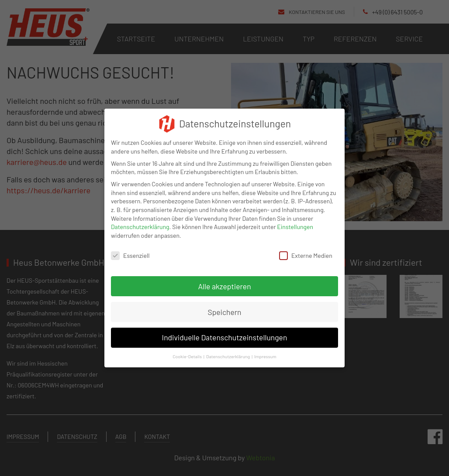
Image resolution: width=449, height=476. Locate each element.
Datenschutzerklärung (140, 221)
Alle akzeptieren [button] (224, 280)
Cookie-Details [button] (187, 350)
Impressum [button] (265, 350)
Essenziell (130, 249)
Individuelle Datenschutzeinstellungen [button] (225, 331)
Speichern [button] (224, 305)
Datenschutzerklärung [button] (228, 350)
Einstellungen (295, 221)
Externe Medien (306, 249)
